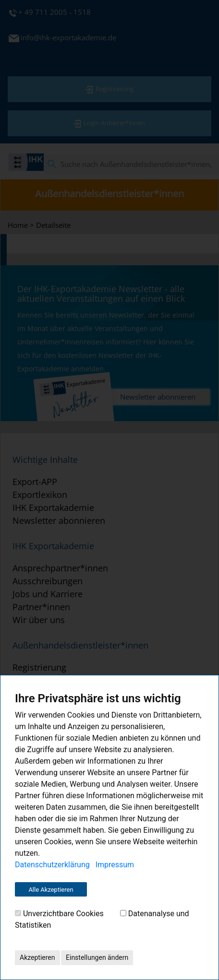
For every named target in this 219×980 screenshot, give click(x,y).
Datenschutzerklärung (52, 865)
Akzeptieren (37, 957)
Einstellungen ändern (97, 957)
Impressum (115, 865)
